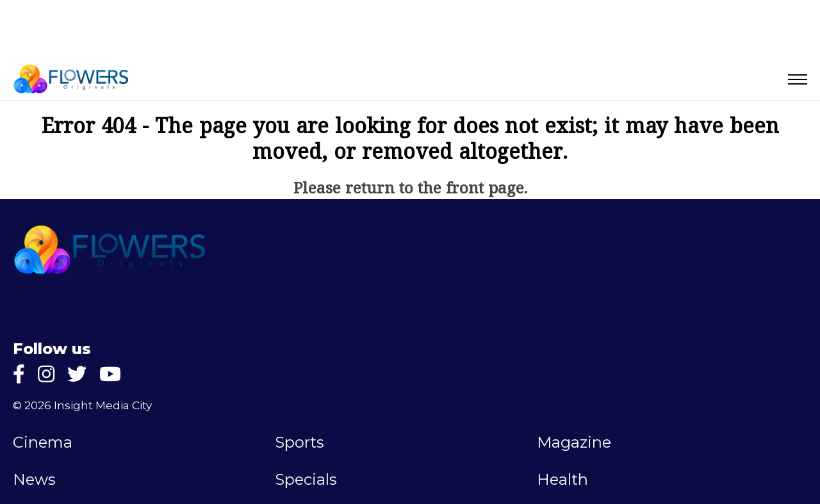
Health (562, 480)
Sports (299, 443)
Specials (306, 480)
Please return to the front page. (410, 190)
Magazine (574, 443)
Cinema (43, 443)
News (34, 480)
